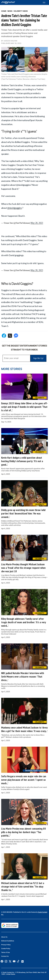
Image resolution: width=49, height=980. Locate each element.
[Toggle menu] (45, 3)
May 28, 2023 (37, 223)
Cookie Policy (6, 949)
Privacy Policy (6, 945)
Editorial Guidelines (8, 941)
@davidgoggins (15, 208)
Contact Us (5, 956)
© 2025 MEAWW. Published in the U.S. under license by (20, 912)
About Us (4, 937)
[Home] (8, 2)
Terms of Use (5, 952)
